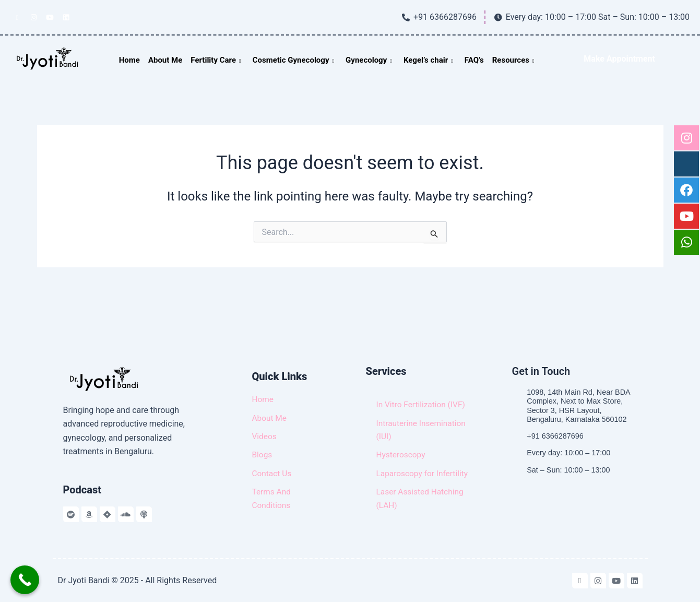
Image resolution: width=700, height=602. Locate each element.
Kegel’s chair (428, 60)
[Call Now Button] (25, 580)
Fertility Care (216, 60)
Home (129, 60)
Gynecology (369, 60)
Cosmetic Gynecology (293, 60)
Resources (513, 60)
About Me (165, 60)
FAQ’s (474, 60)
